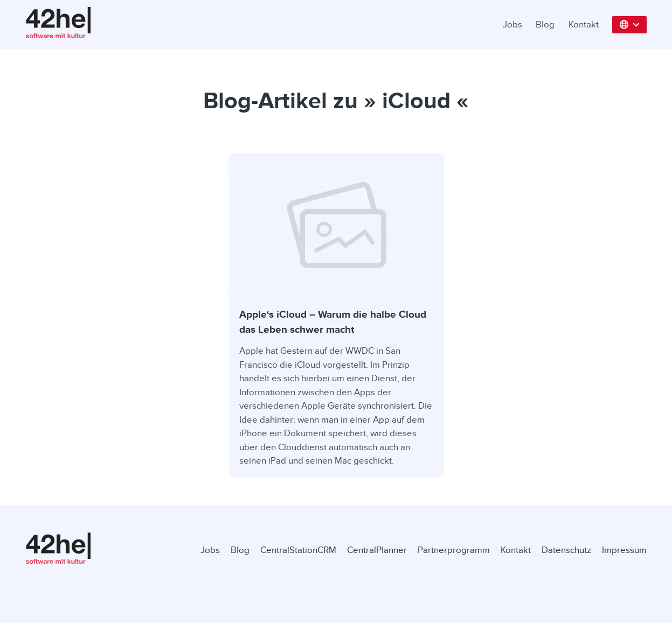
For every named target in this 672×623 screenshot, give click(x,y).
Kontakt (584, 24)
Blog (545, 24)
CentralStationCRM (298, 550)
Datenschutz (566, 550)
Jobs (512, 24)
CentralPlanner (377, 550)
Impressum (624, 550)
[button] (629, 25)
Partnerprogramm (454, 550)
